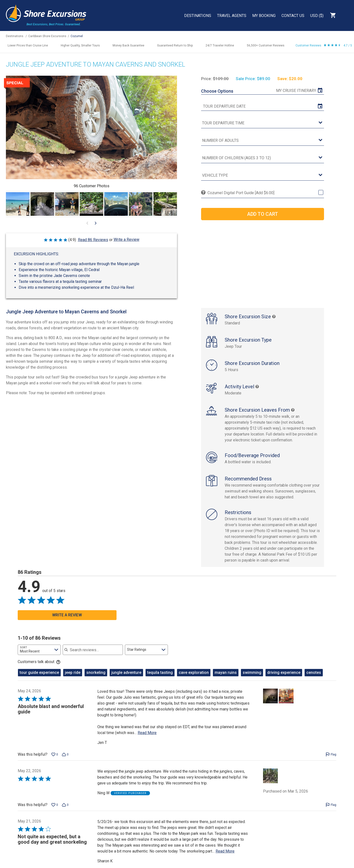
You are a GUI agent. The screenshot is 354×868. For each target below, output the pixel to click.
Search (346, 15)
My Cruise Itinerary (296, 91)
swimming (252, 678)
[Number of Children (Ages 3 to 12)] (263, 158)
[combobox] (39, 655)
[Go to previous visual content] (87, 223)
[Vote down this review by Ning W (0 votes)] (65, 810)
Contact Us (293, 16)
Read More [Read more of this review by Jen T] (147, 738)
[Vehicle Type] (263, 176)
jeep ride (73, 678)
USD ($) (317, 16)
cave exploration (194, 678)
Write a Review (126, 239)
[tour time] (263, 123)
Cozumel (77, 36)
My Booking (264, 16)
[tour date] (263, 106)
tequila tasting (160, 678)
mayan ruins (226, 678)
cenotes (314, 678)
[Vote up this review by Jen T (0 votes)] (55, 760)
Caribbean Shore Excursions (47, 36)
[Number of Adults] (263, 141)
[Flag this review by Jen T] (331, 760)
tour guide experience (39, 678)
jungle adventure (126, 678)
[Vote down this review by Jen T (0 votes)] (65, 760)
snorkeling (96, 678)
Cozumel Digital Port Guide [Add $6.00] (241, 193)
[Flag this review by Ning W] (331, 810)
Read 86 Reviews (93, 240)
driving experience (284, 678)
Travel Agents (232, 16)
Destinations (198, 16)
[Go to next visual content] (96, 223)
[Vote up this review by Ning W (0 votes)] (55, 810)
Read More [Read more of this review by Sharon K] (225, 856)
